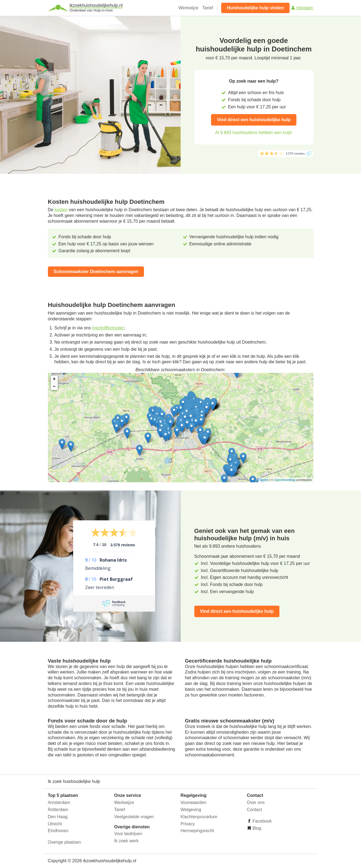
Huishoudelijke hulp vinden (255, 8)
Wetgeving (191, 810)
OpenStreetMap (285, 480)
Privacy (188, 824)
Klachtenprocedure (199, 817)
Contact (254, 810)
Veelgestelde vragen (134, 817)
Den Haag (58, 817)
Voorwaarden (194, 802)
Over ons (256, 802)
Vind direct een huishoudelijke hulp (254, 120)
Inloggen (302, 8)
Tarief (208, 8)
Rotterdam (58, 810)
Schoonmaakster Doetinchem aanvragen (96, 272)
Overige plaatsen (64, 842)
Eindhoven (58, 831)
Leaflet (264, 480)
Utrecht (55, 824)
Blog (256, 828)
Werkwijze (188, 8)
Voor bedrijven (128, 834)
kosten (61, 210)
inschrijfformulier (108, 328)
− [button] (54, 387)
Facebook (262, 821)
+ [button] (54, 379)
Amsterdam (59, 802)
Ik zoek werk (126, 841)
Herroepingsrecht (197, 831)
